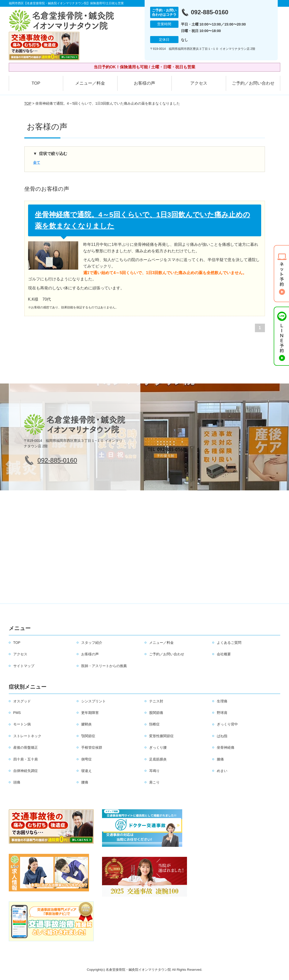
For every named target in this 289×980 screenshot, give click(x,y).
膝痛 (220, 759)
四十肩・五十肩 (26, 759)
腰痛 (85, 782)
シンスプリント (93, 701)
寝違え (86, 771)
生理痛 (222, 701)
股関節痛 (156, 713)
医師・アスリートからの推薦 (104, 666)
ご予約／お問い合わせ (253, 83)
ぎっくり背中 (227, 724)
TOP (36, 83)
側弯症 (86, 759)
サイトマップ (24, 666)
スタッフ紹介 (92, 643)
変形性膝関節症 (161, 736)
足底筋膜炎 (158, 759)
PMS (17, 713)
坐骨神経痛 (226, 747)
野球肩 (222, 713)
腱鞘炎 (86, 724)
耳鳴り (154, 771)
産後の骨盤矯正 (26, 747)
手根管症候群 (92, 747)
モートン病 (22, 724)
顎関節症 (88, 736)
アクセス (199, 83)
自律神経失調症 (26, 771)
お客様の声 (144, 83)
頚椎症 (154, 724)
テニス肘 (156, 701)
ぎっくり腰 (158, 747)
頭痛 (17, 782)
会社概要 (224, 654)
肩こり (154, 782)
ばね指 (222, 736)
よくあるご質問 (229, 643)
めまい (222, 771)
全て (37, 162)
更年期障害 (90, 713)
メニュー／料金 (90, 83)
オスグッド (22, 701)
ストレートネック (27, 736)
